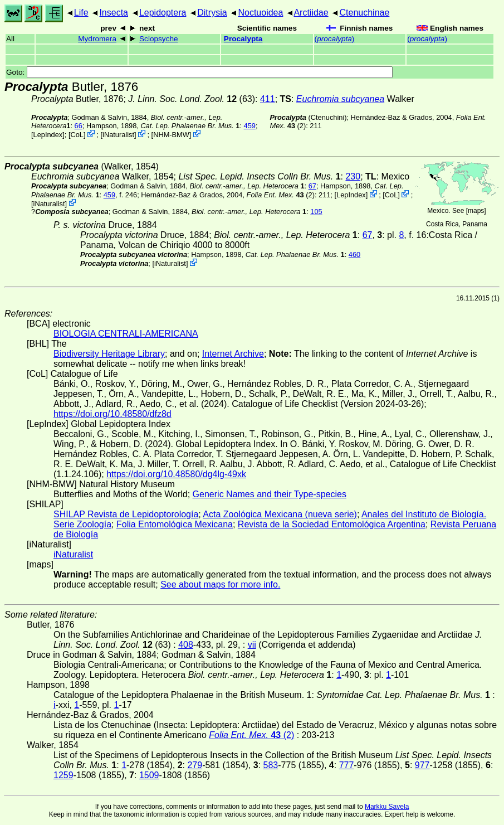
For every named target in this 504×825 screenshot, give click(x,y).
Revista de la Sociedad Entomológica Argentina (332, 524)
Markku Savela (387, 807)
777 (347, 765)
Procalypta (243, 39)
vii (252, 645)
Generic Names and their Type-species (270, 494)
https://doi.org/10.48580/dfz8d (112, 414)
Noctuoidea (260, 13)
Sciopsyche (159, 39)
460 (354, 254)
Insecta (114, 13)
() (335, 39)
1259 (63, 775)
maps (476, 211)
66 (79, 126)
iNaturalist (118, 135)
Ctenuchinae (365, 13)
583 (271, 765)
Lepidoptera (163, 13)
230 (353, 176)
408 (186, 645)
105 (316, 212)
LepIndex (48, 135)
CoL (77, 135)
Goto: (199, 72)
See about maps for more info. (220, 584)
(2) (281, 195)
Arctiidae (311, 13)
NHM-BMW (171, 135)
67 (312, 186)
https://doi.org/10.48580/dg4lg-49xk (176, 474)
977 (422, 765)
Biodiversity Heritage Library (109, 354)
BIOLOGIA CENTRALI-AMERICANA (126, 334)
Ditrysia (212, 13)
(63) (192, 99)
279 (195, 765)
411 (268, 99)
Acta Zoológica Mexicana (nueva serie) (280, 514)
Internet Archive (233, 354)
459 (250, 126)
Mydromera (97, 39)
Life (81, 13)
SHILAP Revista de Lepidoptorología (126, 514)
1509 (149, 775)
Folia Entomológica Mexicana (175, 524)
